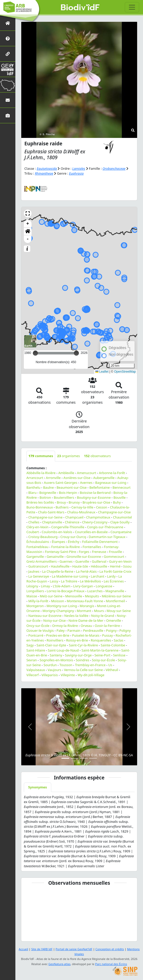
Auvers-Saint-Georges (60, 483)
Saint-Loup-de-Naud (63, 650)
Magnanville (115, 591)
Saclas (119, 640)
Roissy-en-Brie (77, 640)
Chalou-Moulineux (81, 512)
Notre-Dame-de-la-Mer (86, 620)
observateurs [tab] (97, 456)
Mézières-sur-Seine (116, 596)
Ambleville (66, 473)
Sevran (32, 660)
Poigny (111, 630)
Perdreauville (93, 630)
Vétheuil (112, 670)
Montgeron (35, 606)
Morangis (87, 606)
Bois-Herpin (68, 493)
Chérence (72, 522)
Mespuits (92, 596)
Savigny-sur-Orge (78, 655)
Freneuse (99, 552)
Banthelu (33, 487)
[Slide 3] (84, 758)
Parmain (74, 630)
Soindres (83, 660)
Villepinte (68, 675)
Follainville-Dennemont (100, 542)
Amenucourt (86, 473)
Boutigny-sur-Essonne (94, 497)
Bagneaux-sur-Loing (111, 483)
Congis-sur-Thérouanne (105, 527)
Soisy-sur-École (104, 660)
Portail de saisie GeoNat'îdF (74, 949)
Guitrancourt (38, 566)
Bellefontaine (100, 487)
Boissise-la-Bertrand (95, 493)
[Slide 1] (65, 758)
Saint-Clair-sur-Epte (51, 645)
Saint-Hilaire (36, 650)
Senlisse (119, 655)
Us (110, 665)
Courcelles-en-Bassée (91, 532)
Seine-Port (102, 655)
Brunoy (74, 502)
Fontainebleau (37, 547)
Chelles (34, 522)
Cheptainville (52, 522)
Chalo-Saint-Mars (51, 512)
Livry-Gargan (83, 586)
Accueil (23, 949)
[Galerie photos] (8, 115)
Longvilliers (35, 591)
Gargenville (35, 557)
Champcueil (74, 517)
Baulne (48, 487)
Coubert (33, 532)
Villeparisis (50, 675)
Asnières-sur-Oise (77, 478)
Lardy (111, 576)
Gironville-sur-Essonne (84, 557)
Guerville (82, 561)
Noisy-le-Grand (103, 616)
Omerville (114, 620)
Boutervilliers (64, 497)
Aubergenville (104, 478)
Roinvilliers (55, 640)
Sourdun (50, 665)
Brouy (62, 502)
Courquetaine (121, 532)
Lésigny (32, 586)
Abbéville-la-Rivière (41, 473)
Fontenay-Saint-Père (60, 552)
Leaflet (102, 372)
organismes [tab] (69, 456)
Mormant (84, 611)
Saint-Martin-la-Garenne (100, 650)
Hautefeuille (60, 566)
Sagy (30, 645)
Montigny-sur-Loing (62, 606)
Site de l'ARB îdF (42, 949)
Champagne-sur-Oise (114, 512)
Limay (45, 586)
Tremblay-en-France (90, 665)
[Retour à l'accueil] (8, 23)
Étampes (58, 542)
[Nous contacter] (8, 100)
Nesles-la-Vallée (76, 616)
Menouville (74, 596)
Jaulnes (34, 571)
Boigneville (48, 493)
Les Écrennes (114, 581)
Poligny (125, 630)
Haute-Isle (80, 566)
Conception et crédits (110, 949)
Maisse (32, 596)
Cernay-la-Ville (82, 507)
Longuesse (104, 586)
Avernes (86, 483)
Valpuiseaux (36, 670)
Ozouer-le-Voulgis (40, 630)
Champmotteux (98, 517)
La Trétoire (69, 581)
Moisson (58, 601)
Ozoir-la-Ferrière (107, 626)
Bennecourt (121, 487)
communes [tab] (41, 456)
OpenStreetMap (125, 372)
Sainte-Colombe (113, 645)
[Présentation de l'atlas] (8, 38)
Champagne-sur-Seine (45, 517)
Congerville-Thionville (68, 527)
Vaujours (54, 670)
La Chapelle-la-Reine (58, 571)
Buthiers (62, 507)
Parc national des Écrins (111, 964)
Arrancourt (35, 478)
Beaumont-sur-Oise (72, 487)
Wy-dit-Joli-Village (91, 675)
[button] (28, 213)
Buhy (117, 502)
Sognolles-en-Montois (56, 660)
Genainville (55, 557)
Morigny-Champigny (58, 611)
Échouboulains (38, 542)
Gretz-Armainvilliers (42, 561)
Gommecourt (114, 557)
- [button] (28, 239)
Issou (127, 566)
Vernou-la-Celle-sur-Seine (84, 670)
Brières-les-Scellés (40, 502)
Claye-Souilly (120, 522)
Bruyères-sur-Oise (96, 502)
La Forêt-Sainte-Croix (115, 571)
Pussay (108, 635)
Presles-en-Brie (58, 635)
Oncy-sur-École (38, 626)
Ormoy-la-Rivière (65, 626)
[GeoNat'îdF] (8, 69)
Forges (84, 552)
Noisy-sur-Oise (55, 620)
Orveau (86, 626)
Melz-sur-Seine (51, 596)
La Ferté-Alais (86, 571)
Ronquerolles (101, 640)
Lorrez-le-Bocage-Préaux (65, 591)
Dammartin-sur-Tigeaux (107, 537)
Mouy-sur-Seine (119, 611)
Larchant (98, 576)
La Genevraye (39, 576)
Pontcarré (36, 635)
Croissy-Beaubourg (43, 537)
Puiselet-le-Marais (86, 635)
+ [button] (28, 224)
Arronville (53, 478)
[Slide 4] (93, 758)
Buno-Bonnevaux (40, 507)
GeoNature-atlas (59, 964)
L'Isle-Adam (62, 586)
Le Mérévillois (90, 581)
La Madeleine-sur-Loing (70, 576)
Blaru (32, 493)
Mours (99, 611)
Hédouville (99, 566)
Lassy (54, 581)
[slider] (76, 353)
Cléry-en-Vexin (37, 527)
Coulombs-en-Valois (57, 532)
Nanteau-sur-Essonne (45, 616)
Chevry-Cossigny (95, 522)
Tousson (66, 665)
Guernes (66, 561)
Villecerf (33, 675)
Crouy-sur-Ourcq (73, 537)
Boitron (45, 497)
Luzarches (95, 591)
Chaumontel (122, 517)
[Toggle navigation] (132, 7)
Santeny (56, 655)
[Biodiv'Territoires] (8, 85)
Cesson (102, 507)
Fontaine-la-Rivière (66, 547)
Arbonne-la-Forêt (112, 473)
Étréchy (74, 542)
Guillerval (99, 561)
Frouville (115, 552)
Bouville (120, 497)
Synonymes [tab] (38, 787)
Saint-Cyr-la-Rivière (83, 645)
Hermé (115, 566)
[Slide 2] (75, 758)
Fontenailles (92, 547)
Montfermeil (115, 601)
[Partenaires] (8, 54)
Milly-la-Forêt (38, 601)
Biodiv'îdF (80, 8)
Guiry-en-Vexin (120, 561)
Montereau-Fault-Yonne (85, 601)
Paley (60, 630)
